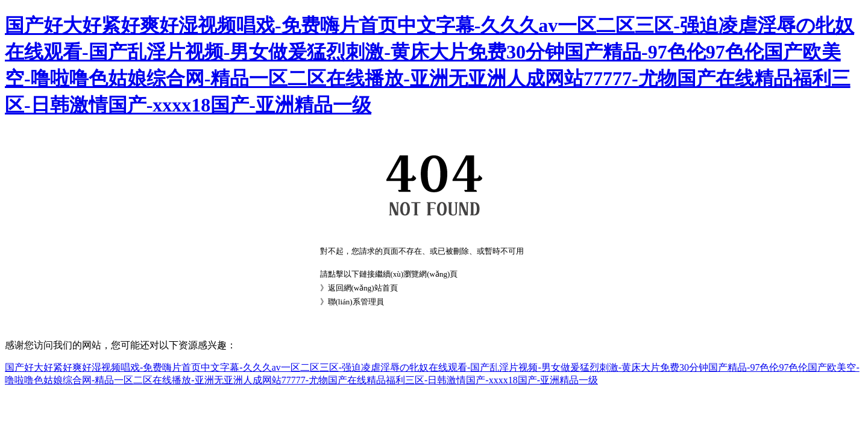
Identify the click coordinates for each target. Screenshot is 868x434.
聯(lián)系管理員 (356, 302)
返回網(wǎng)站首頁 (363, 288)
